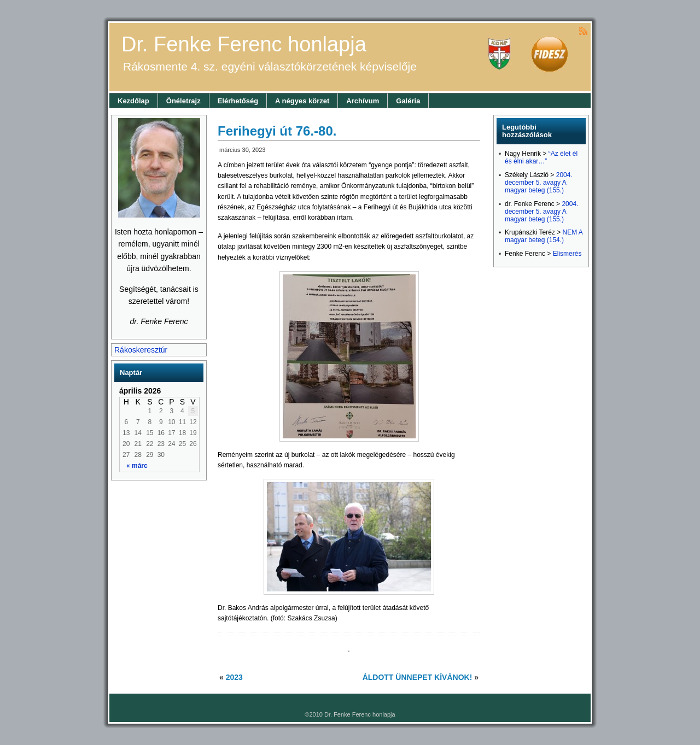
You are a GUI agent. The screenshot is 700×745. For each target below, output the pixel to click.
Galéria (408, 101)
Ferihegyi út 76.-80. (277, 131)
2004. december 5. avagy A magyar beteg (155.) (539, 183)
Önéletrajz (183, 101)
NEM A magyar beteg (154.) (544, 236)
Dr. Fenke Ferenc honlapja (244, 44)
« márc (137, 466)
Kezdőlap (133, 101)
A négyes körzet (302, 101)
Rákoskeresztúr (141, 350)
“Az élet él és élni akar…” (541, 157)
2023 (234, 677)
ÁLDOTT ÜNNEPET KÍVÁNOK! (418, 677)
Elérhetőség (238, 101)
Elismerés (567, 254)
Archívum (363, 101)
